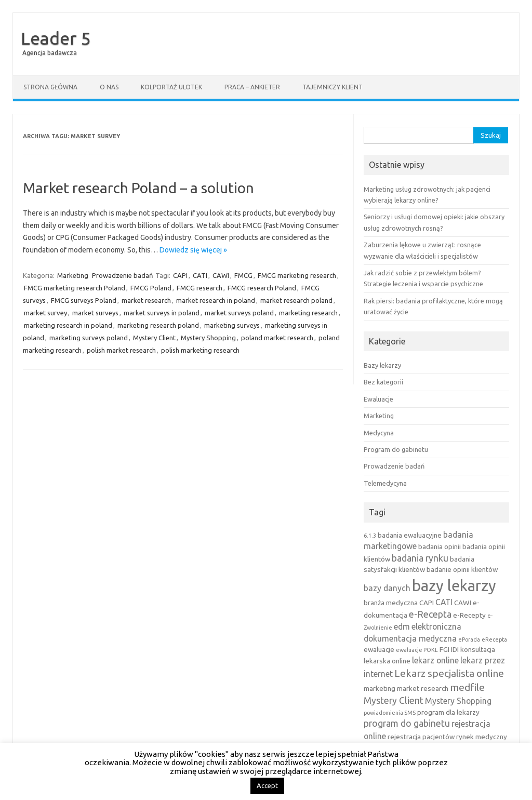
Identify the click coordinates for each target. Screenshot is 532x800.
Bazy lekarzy (382, 365)
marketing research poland (158, 325)
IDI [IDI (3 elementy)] (455, 649)
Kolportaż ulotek (171, 87)
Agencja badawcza (50, 53)
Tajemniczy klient (332, 87)
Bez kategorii (383, 382)
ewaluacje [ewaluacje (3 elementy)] (379, 649)
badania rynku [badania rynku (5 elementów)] (420, 558)
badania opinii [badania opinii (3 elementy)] (440, 546)
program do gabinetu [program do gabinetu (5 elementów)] (407, 723)
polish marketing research (200, 350)
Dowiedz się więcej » (193, 250)
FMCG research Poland (262, 288)
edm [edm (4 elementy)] (402, 626)
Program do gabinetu (396, 449)
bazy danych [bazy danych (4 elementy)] (387, 588)
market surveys (95, 313)
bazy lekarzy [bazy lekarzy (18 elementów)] (454, 586)
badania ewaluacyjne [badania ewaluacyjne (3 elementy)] (410, 535)
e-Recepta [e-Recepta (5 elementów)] (430, 614)
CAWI (221, 275)
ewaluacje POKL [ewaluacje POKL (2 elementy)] (417, 650)
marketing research (308, 313)
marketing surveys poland (89, 338)
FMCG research (199, 288)
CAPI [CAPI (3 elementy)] (427, 603)
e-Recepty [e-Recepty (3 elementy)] (469, 615)
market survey (45, 313)
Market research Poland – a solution (138, 188)
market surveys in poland (162, 313)
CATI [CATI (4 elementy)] (444, 602)
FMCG (243, 275)
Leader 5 (56, 38)
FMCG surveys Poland (84, 300)
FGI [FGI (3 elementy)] (444, 649)
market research (146, 300)
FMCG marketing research (297, 275)
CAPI (180, 275)
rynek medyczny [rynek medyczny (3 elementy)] (482, 737)
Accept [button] (267, 785)
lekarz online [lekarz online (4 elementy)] (435, 660)
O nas (109, 87)
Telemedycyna (385, 483)
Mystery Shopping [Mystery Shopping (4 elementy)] (458, 701)
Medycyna (379, 433)
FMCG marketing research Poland (75, 288)
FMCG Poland (151, 288)
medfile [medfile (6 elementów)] (467, 687)
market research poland (296, 300)
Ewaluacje (378, 399)
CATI (200, 275)
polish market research (121, 350)
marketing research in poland (68, 325)
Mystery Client (154, 338)
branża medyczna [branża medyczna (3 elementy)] (391, 603)
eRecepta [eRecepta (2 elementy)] (494, 639)
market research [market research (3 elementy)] (423, 688)
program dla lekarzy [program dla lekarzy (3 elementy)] (448, 712)
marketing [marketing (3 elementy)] (380, 688)
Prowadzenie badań (122, 275)
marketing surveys (232, 325)
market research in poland (216, 300)
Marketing (73, 275)
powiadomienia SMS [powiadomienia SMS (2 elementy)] (390, 713)
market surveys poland (239, 313)
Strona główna (50, 87)
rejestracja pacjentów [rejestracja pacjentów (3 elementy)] (421, 737)
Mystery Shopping (208, 338)
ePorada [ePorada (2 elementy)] (469, 639)
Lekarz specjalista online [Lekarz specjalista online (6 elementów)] (449, 673)
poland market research (277, 338)
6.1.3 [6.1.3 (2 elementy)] (370, 536)
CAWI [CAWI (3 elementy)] (463, 603)
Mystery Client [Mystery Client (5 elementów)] (394, 701)
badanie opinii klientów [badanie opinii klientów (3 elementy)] (462, 569)
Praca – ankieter (252, 87)
